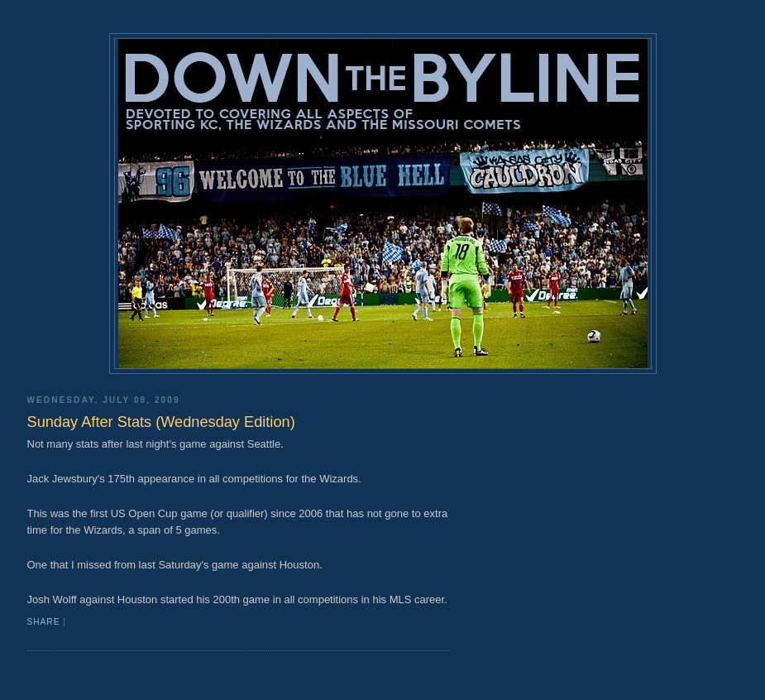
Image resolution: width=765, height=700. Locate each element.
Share (44, 622)
